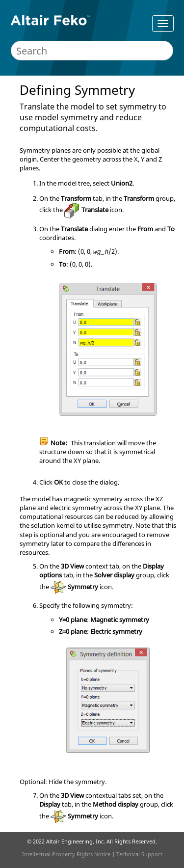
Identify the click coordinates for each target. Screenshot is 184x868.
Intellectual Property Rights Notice (66, 854)
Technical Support (139, 854)
